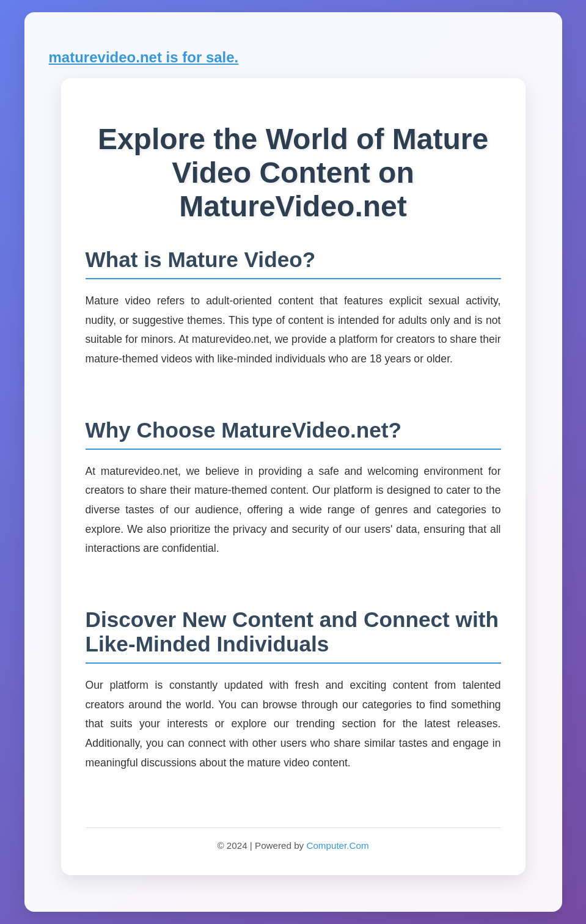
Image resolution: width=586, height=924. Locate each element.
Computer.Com (337, 845)
